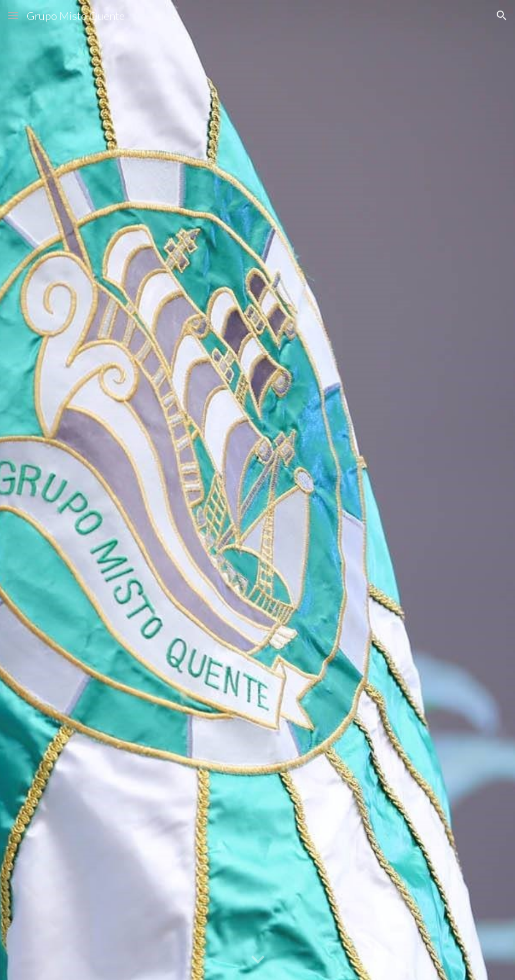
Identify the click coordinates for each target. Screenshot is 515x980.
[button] (13, 15)
